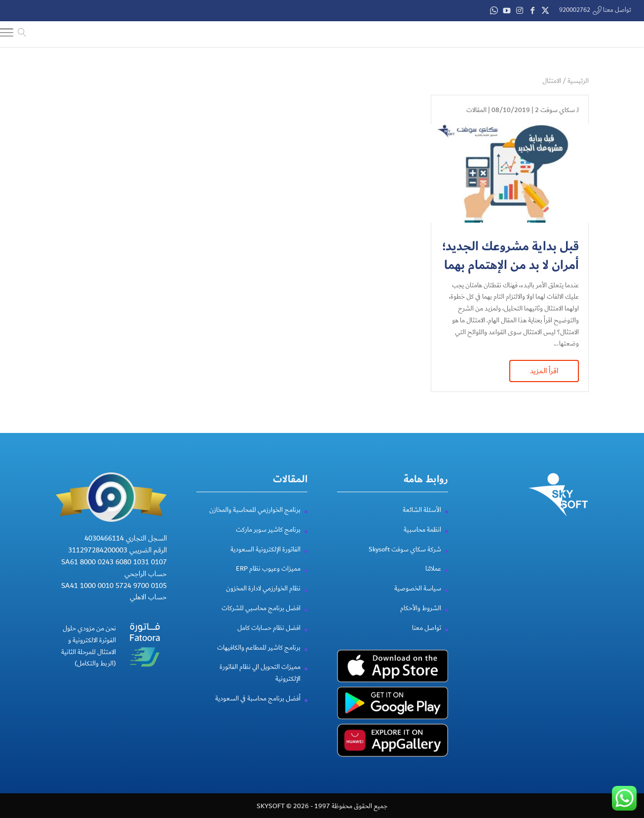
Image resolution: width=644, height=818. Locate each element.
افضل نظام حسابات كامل (269, 627)
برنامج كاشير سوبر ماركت (268, 529)
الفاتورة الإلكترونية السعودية (265, 548)
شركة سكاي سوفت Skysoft (405, 548)
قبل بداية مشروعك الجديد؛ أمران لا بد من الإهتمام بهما (511, 255)
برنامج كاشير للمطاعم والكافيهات (259, 647)
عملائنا (433, 568)
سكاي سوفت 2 (555, 109)
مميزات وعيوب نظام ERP (268, 568)
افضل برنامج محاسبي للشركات (261, 608)
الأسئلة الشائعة (422, 509)
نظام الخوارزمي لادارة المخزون (263, 588)
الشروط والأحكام (421, 608)
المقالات (476, 109)
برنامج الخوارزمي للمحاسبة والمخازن (255, 509)
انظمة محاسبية (422, 529)
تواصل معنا (427, 627)
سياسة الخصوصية (418, 588)
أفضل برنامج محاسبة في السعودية (258, 698)
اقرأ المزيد (544, 370)
